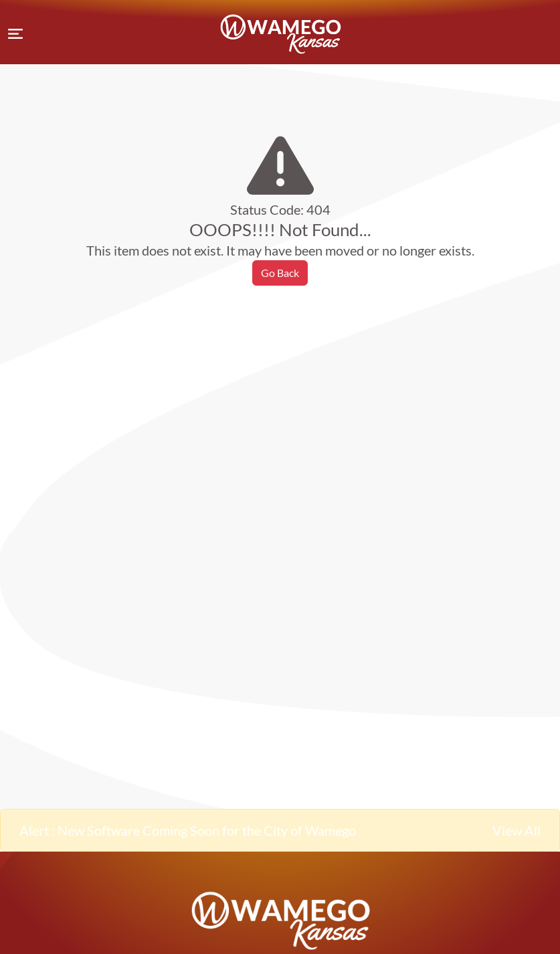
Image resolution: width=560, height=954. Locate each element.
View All (517, 830)
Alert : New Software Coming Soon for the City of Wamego (188, 830)
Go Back (280, 273)
